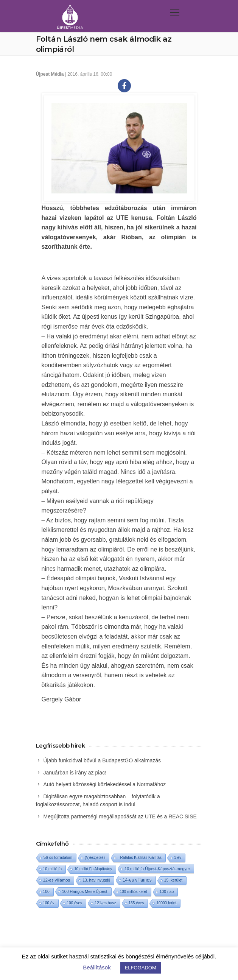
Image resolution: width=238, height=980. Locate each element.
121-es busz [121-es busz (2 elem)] (105, 903)
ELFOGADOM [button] (141, 968)
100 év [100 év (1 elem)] (49, 903)
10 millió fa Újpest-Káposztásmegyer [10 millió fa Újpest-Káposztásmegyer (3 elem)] (157, 869)
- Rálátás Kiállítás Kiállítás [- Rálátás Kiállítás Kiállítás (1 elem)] (140, 858)
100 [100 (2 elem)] (46, 892)
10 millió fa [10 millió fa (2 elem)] (53, 869)
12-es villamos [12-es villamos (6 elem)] (57, 880)
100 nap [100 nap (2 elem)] (167, 892)
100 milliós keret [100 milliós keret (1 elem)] (134, 892)
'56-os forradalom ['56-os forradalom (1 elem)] (58, 858)
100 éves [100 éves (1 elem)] (75, 903)
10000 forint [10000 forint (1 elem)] (166, 903)
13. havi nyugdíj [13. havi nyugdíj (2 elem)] (96, 880)
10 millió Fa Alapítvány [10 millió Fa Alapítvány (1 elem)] (93, 869)
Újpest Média (50, 74)
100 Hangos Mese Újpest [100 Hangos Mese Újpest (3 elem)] (85, 891)
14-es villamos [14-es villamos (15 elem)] (137, 880)
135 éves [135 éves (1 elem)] (136, 903)
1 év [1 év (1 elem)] (178, 858)
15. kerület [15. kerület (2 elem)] (173, 880)
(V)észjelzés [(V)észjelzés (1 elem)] (95, 858)
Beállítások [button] (97, 967)
